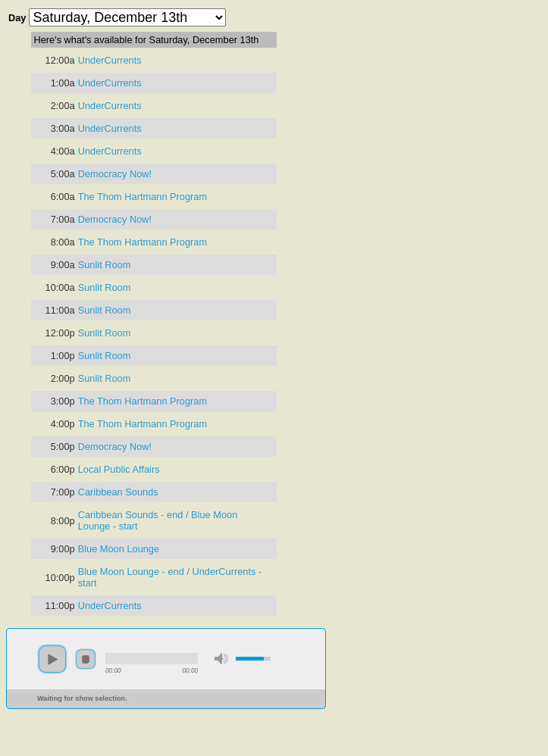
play (52, 659)
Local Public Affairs (119, 469)
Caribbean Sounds (118, 492)
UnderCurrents (110, 60)
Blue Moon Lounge (119, 549)
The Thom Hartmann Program (142, 197)
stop (86, 659)
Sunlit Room (105, 265)
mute (221, 659)
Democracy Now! (115, 174)
